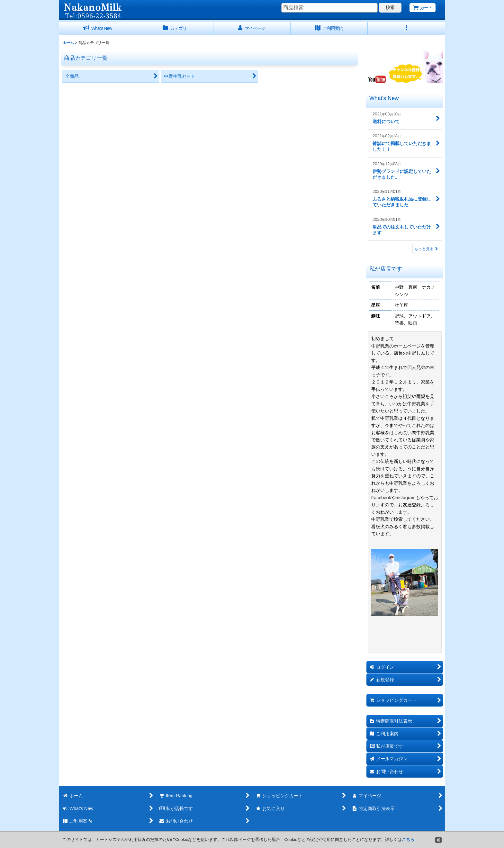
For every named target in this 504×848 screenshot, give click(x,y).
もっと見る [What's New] (426, 249)
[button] (406, 28)
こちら (408, 839)
